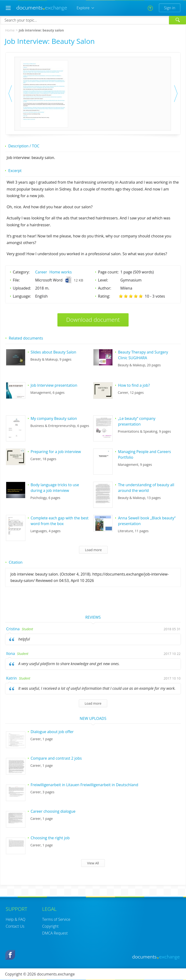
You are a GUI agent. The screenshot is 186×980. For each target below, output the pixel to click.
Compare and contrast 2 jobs (56, 758)
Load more (93, 550)
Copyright (50, 926)
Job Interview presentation (54, 385)
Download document (93, 320)
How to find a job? (134, 385)
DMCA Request (55, 933)
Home (10, 30)
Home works (60, 272)
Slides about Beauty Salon (53, 352)
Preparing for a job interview (56, 452)
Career (41, 272)
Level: (103, 280)
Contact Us (15, 926)
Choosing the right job (50, 838)
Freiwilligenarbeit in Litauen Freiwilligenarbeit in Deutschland (84, 785)
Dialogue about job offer (52, 732)
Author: (105, 288)
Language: (22, 296)
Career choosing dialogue (53, 811)
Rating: (104, 296)
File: (16, 280)
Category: (21, 272)
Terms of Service (56, 919)
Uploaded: (22, 288)
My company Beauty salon (54, 418)
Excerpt (15, 171)
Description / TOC (24, 146)
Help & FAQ (16, 919)
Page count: (108, 272)
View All (93, 863)
